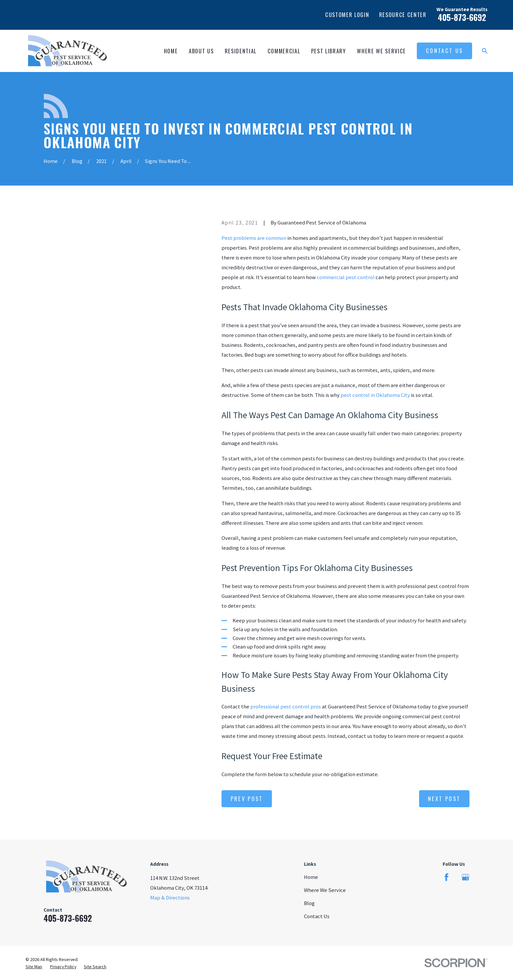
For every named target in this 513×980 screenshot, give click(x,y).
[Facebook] (446, 877)
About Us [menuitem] (201, 51)
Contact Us (444, 51)
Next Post (444, 799)
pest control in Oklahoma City (375, 395)
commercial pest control (346, 277)
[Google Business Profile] (465, 877)
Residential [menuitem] (241, 51)
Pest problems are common (254, 238)
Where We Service (325, 890)
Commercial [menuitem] (284, 51)
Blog (309, 903)
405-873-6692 (462, 17)
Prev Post (247, 799)
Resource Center (403, 15)
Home (311, 877)
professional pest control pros (286, 707)
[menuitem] (34, 967)
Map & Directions (170, 898)
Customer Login (347, 15)
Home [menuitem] (171, 51)
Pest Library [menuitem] (329, 51)
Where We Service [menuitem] (381, 51)
